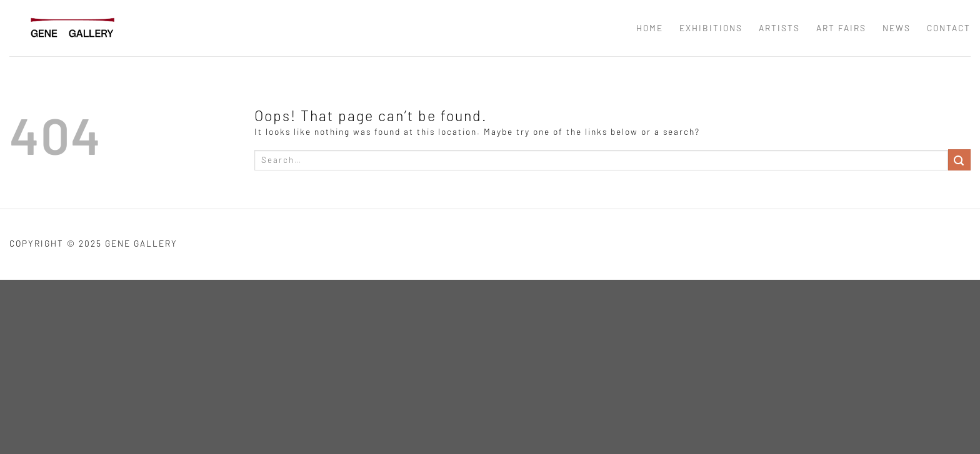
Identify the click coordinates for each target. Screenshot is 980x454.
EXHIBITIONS (711, 28)
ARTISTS (779, 28)
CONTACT (949, 28)
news (897, 28)
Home (650, 28)
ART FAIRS (841, 28)
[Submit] (959, 160)
